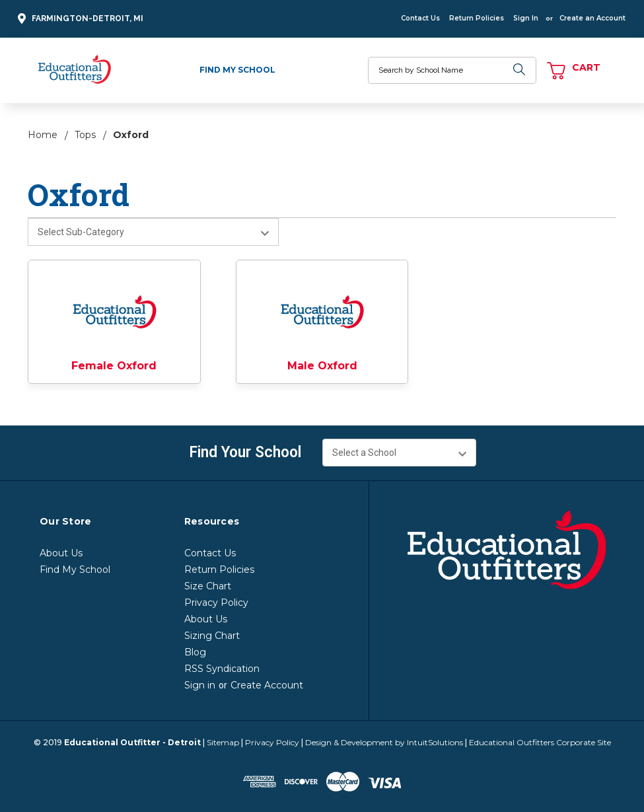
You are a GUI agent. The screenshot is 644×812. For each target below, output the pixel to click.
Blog (195, 652)
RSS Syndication (222, 669)
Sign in (200, 685)
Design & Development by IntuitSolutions (384, 742)
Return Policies (477, 18)
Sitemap (223, 742)
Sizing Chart (212, 636)
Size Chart (208, 586)
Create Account (267, 685)
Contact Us (420, 18)
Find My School (237, 70)
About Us (61, 553)
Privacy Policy (216, 603)
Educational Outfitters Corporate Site (540, 742)
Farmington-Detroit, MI (79, 19)
